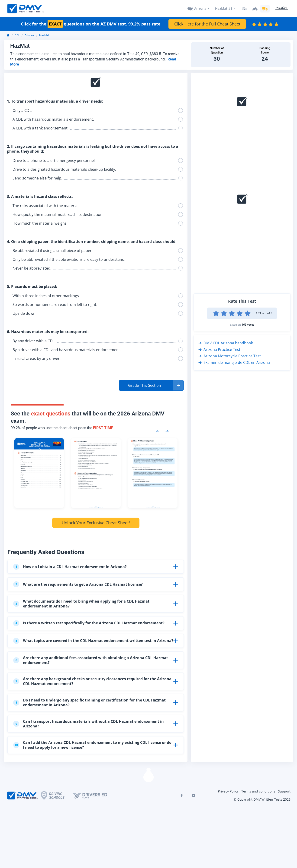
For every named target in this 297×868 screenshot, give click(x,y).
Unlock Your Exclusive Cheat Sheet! (96, 523)
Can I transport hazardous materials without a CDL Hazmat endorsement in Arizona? (89, 724)
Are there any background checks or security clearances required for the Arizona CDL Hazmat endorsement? (92, 681)
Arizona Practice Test (219, 349)
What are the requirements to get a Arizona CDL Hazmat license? (78, 584)
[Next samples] (167, 431)
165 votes (248, 325)
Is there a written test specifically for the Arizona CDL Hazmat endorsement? (89, 623)
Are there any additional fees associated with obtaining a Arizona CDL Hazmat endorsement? (91, 660)
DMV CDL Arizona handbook (226, 343)
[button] (151, 385)
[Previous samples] (158, 431)
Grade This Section (145, 385)
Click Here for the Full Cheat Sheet (207, 24)
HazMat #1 (224, 8)
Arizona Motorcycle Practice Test (230, 356)
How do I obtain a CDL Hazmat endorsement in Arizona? (70, 567)
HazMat (44, 35)
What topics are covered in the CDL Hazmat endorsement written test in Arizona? (93, 641)
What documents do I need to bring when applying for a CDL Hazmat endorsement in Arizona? (81, 604)
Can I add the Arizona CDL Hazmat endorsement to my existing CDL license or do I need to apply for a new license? (92, 745)
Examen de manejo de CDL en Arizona (234, 362)
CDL (17, 35)
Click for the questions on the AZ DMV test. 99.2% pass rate (91, 24)
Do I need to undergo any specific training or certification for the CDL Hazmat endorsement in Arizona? (89, 703)
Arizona (200, 8)
